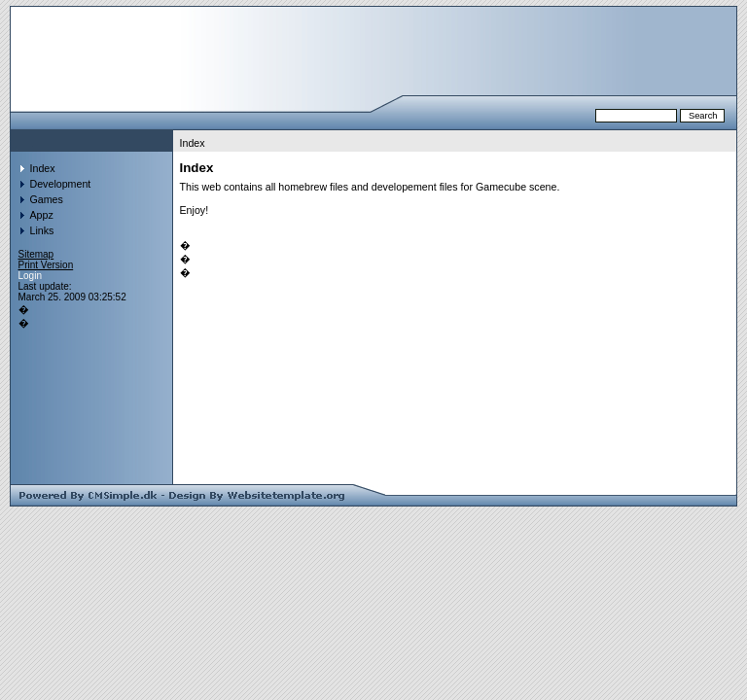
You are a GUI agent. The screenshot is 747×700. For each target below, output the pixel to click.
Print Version (46, 265)
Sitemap (36, 254)
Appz (42, 215)
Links (42, 230)
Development (61, 184)
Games (47, 199)
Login (30, 276)
